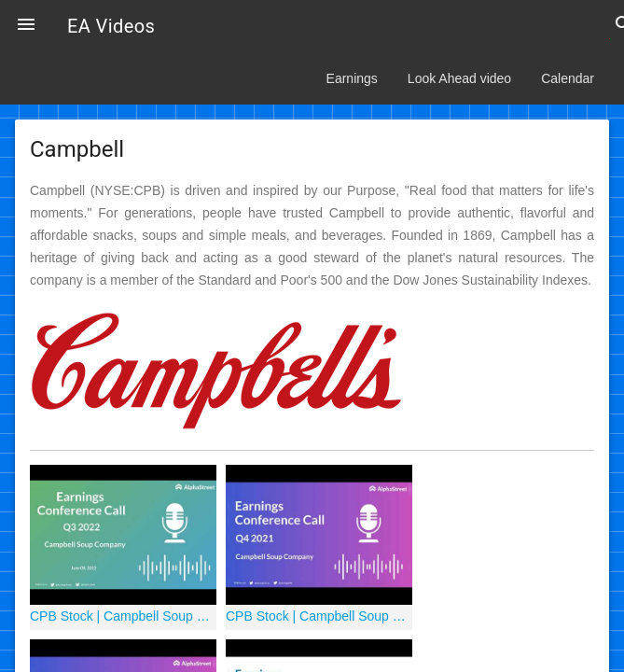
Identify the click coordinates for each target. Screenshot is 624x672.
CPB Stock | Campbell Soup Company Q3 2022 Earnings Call (123, 616)
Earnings (352, 78)
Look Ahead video (459, 78)
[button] (26, 26)
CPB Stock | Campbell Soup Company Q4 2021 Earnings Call (319, 616)
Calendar (568, 78)
